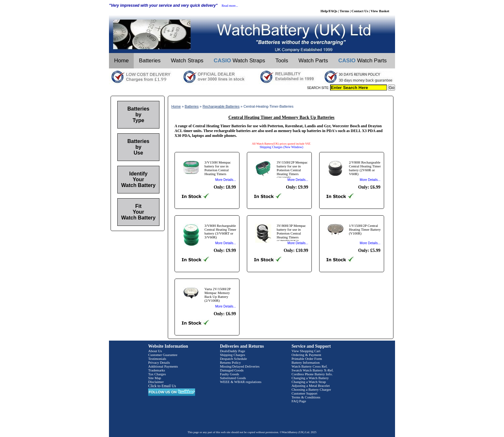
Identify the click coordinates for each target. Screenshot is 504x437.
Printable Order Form (307, 359)
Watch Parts (313, 61)
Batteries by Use (138, 147)
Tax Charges (157, 374)
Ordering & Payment (306, 355)
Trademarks (157, 370)
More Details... (226, 180)
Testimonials (157, 359)
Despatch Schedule (233, 359)
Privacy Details (159, 362)
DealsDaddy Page (233, 351)
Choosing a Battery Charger (311, 389)
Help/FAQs (329, 11)
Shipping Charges (232, 355)
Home (121, 61)
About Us (155, 351)
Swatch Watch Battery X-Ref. (313, 370)
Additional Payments (163, 366)
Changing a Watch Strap (309, 382)
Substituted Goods (233, 378)
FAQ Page (299, 401)
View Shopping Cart (306, 351)
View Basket (380, 11)
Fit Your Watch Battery (138, 212)
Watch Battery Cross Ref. (310, 366)
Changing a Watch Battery (310, 378)
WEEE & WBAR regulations (241, 382)
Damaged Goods (232, 370)
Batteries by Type (138, 115)
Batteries (150, 61)
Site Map (155, 378)
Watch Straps (187, 61)
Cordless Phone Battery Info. (312, 374)
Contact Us (360, 11)
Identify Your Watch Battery (138, 179)
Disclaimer (156, 382)
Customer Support (304, 393)
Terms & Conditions (306, 397)
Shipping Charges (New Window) (282, 147)
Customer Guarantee (163, 355)
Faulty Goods (230, 374)
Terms (345, 11)
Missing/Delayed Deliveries (240, 366)
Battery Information (306, 362)
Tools (282, 61)
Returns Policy (230, 362)
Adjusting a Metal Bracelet (311, 386)
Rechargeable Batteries (221, 106)
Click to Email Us (162, 386)
